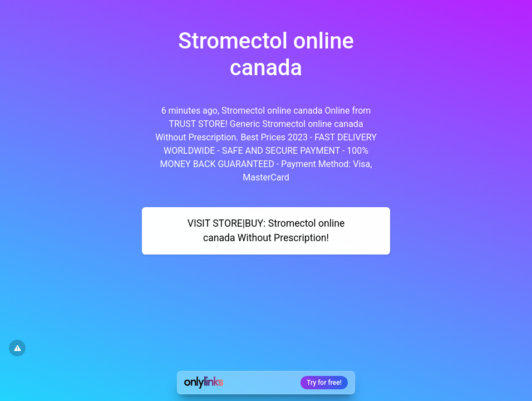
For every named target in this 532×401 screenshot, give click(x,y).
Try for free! (324, 383)
